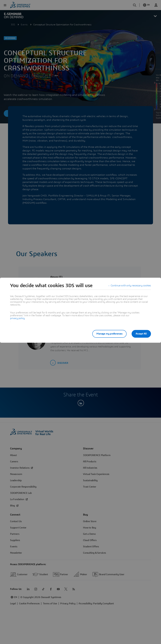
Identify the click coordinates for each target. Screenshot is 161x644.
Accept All (141, 334)
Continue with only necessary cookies (131, 286)
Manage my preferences (109, 334)
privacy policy (17, 318)
